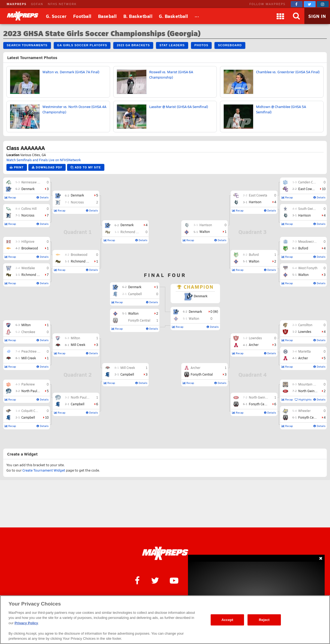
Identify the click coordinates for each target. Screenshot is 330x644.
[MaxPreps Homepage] (165, 553)
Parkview (28, 384)
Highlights (303, 399)
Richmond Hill (32, 275)
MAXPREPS (17, 4)
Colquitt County (32, 411)
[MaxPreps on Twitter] (310, 4)
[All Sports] (197, 16)
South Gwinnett (309, 209)
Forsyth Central (309, 417)
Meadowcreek (309, 241)
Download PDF (47, 167)
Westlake (28, 268)
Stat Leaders (172, 45)
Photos (201, 45)
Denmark (28, 189)
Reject (264, 620)
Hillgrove (28, 241)
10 (47, 417)
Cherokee (28, 332)
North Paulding (32, 391)
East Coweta (307, 189)
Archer (303, 358)
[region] (165, 620)
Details (43, 197)
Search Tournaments (27, 45)
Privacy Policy (26, 623)
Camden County (310, 182)
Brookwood (30, 248)
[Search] (296, 16)
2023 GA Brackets (133, 45)
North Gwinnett (309, 391)
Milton (26, 325)
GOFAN (37, 4)
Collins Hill (29, 209)
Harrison (305, 215)
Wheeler (304, 411)
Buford (303, 248)
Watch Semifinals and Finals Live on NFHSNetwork (44, 160)
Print (17, 167)
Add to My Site (86, 167)
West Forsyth (308, 268)
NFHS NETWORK (62, 4)
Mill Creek (29, 358)
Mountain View (309, 384)
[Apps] (280, 16)
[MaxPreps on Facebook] (297, 4)
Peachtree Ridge (34, 351)
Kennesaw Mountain (36, 182)
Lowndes (305, 331)
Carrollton (305, 325)
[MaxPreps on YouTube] (174, 580)
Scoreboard (230, 45)
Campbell (28, 417)
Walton (303, 275)
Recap (10, 197)
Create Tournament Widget (44, 470)
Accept (227, 620)
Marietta (305, 351)
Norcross (28, 215)
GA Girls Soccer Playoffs (82, 45)
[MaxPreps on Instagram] (323, 4)
